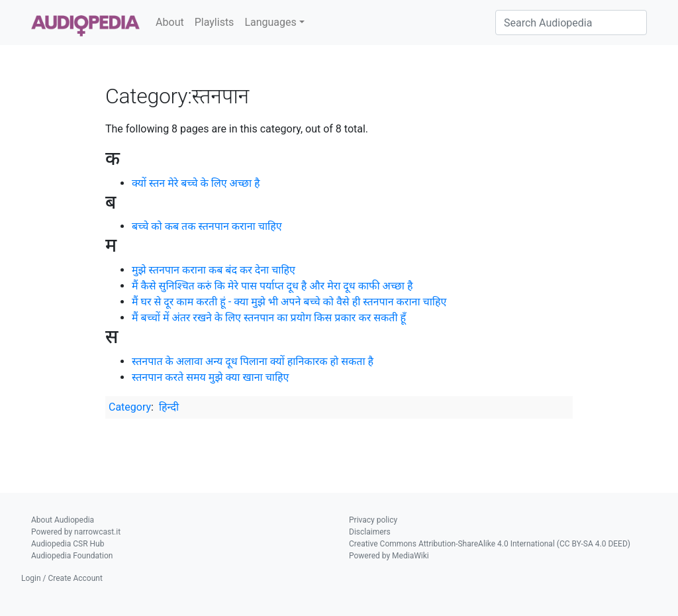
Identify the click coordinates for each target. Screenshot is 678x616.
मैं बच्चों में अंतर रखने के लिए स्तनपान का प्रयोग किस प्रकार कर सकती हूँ (269, 318)
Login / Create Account (62, 578)
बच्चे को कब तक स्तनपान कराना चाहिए (207, 226)
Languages (270, 22)
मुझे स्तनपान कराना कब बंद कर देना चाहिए (214, 270)
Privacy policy (373, 520)
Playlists (215, 22)
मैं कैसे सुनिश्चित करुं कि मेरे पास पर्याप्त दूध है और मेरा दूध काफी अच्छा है (272, 286)
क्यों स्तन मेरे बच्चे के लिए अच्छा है (196, 183)
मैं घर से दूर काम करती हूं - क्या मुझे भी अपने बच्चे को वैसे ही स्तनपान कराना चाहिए (289, 302)
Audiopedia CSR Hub (68, 544)
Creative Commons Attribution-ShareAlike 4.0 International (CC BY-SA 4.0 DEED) (490, 544)
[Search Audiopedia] (571, 23)
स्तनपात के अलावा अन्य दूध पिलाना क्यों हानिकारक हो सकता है (253, 361)
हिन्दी (169, 407)
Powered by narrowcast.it (76, 532)
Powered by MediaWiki (389, 556)
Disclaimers (370, 532)
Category (130, 407)
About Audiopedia (63, 520)
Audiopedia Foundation (72, 556)
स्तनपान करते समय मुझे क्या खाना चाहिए (210, 377)
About (170, 22)
